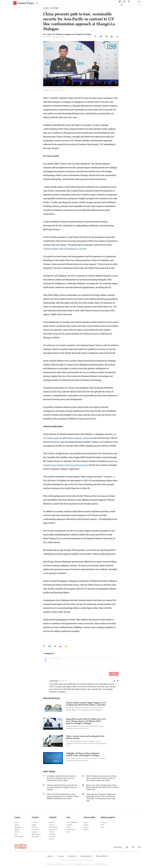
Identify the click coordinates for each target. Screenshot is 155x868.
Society (17, 825)
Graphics (86, 825)
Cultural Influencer (72, 822)
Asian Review (53, 830)
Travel (68, 832)
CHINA (46, 8)
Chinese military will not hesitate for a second (64, 249)
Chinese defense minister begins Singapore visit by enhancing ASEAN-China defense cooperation (86, 704)
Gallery (86, 827)
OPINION (53, 818)
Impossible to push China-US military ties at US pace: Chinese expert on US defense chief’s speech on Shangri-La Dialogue (86, 721)
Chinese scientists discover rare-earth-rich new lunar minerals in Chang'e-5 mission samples (62, 787)
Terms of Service (102, 856)
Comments (35, 830)
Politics (17, 822)
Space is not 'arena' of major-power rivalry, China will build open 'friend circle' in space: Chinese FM (102, 787)
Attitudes (69, 825)
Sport (102, 827)
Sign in (139, 3)
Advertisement (86, 856)
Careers (61, 856)
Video (85, 822)
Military (17, 830)
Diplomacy (18, 827)
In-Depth (103, 822)
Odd (16, 834)
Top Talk (52, 832)
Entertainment (70, 830)
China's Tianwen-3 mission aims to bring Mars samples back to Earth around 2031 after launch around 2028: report (101, 778)
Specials (86, 830)
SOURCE (35, 818)
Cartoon (51, 839)
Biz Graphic (35, 837)
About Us (51, 856)
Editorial (52, 822)
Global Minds (53, 827)
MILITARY (55, 8)
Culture (68, 827)
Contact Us (72, 856)
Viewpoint (52, 834)
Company (35, 832)
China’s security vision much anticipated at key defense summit (85, 737)
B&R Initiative (36, 834)
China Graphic (19, 837)
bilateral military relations (79, 438)
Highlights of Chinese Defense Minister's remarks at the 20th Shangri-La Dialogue (83, 754)
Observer (52, 825)
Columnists (52, 837)
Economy (35, 827)
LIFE (68, 818)
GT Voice (35, 822)
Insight (34, 825)
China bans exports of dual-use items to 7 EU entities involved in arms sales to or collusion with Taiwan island (62, 778)
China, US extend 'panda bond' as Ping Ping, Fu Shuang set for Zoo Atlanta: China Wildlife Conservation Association (62, 796)
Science (17, 832)
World (103, 825)
